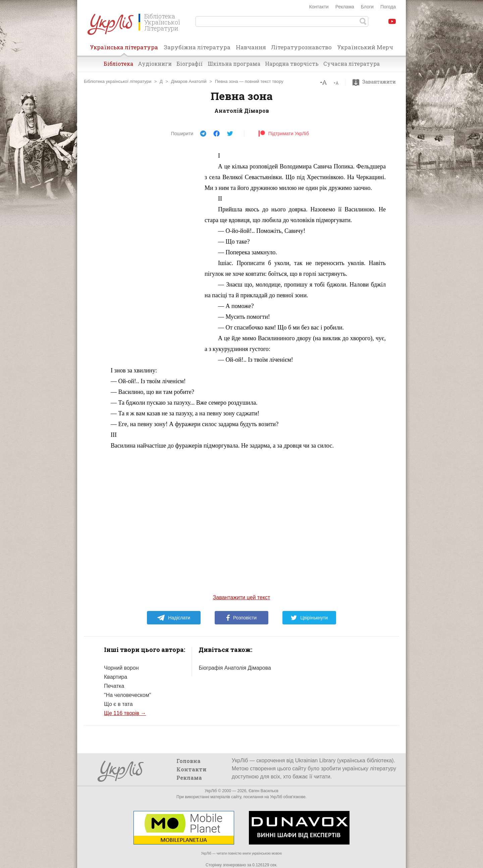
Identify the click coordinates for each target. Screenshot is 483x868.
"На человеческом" (127, 695)
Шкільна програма (234, 64)
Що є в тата (118, 704)
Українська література (124, 49)
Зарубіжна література (197, 47)
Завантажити (376, 82)
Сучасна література (352, 64)
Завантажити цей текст (242, 597)
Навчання (251, 47)
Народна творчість (292, 64)
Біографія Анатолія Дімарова (235, 668)
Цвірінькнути (309, 618)
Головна (189, 761)
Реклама (345, 7)
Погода (388, 7)
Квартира (116, 677)
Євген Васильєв (263, 791)
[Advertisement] (148, 251)
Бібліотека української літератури (118, 81)
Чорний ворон (121, 668)
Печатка (114, 686)
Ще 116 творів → (125, 713)
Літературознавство (301, 47)
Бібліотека (118, 64)
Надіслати (174, 618)
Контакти (319, 7)
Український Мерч (365, 47)
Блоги (367, 7)
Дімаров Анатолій (189, 81)
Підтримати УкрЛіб (284, 134)
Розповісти (241, 618)
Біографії (190, 64)
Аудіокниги (155, 64)
